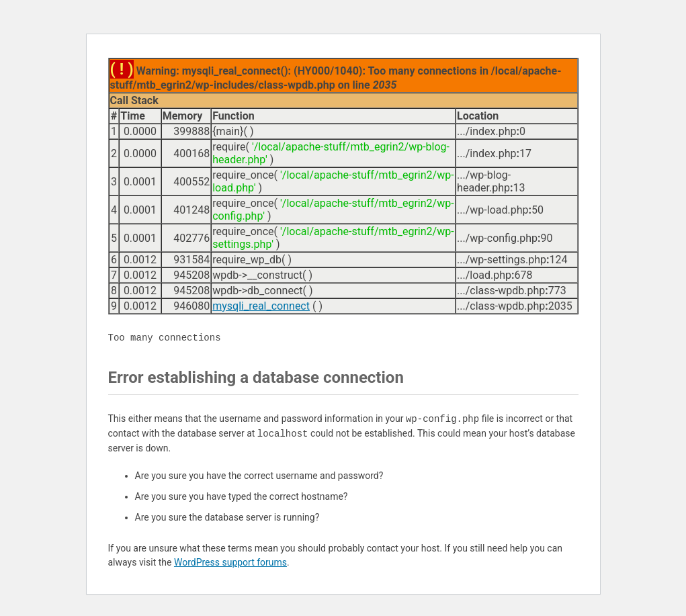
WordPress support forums (230, 562)
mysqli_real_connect (261, 306)
